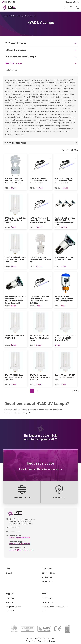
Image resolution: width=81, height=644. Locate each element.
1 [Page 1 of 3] (32, 391)
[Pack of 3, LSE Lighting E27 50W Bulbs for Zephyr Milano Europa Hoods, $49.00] (66, 205)
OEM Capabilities (48, 573)
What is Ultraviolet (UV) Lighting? (55, 607)
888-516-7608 (15, 531)
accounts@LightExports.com (21, 550)
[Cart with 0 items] (78, 8)
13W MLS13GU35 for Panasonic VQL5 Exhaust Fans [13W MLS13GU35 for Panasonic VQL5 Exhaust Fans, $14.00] (40, 259)
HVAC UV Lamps (11, 70)
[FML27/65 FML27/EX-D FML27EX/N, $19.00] (15, 322)
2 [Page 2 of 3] (38, 391)
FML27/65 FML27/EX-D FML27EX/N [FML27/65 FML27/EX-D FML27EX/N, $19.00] (15, 337)
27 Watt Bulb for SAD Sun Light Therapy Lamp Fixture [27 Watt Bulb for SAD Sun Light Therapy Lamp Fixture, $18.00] (15, 220)
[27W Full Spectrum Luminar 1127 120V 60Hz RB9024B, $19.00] (40, 362)
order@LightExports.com (19, 544)
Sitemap (52, 641)
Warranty (10, 602)
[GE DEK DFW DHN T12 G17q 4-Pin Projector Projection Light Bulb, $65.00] (66, 283)
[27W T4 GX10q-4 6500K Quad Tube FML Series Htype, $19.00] (40, 322)
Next (75, 391)
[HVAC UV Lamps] (40, 63)
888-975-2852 (10, 2)
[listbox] (45, 143)
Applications (47, 577)
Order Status (11, 598)
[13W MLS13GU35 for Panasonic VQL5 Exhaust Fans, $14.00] (40, 244)
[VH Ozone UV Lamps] (40, 43)
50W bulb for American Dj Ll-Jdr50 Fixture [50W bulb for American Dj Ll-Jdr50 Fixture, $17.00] (65, 258)
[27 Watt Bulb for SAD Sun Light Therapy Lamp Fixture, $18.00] (15, 205)
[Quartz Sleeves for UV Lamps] (40, 57)
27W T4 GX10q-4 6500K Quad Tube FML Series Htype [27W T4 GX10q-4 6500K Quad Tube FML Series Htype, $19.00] (40, 338)
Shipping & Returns (13, 607)
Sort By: (8, 143)
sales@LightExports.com (19, 537)
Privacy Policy (31, 641)
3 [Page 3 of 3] (43, 391)
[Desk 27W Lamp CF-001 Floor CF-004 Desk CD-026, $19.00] (66, 362)
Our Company (47, 598)
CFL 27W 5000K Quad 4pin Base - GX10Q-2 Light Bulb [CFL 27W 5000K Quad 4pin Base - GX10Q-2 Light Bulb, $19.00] (14, 377)
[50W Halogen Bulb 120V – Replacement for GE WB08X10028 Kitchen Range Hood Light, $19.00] (15, 283)
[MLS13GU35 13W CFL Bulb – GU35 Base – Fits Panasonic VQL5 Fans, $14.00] (15, 165)
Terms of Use (43, 641)
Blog (44, 611)
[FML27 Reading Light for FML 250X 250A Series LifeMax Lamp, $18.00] (15, 244)
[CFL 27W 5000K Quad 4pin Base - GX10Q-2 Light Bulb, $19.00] (15, 362)
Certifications (47, 602)
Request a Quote (72, 2)
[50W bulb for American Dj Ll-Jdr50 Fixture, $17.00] (66, 244)
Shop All (9, 573)
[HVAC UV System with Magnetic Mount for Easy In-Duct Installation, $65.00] (40, 205)
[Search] (71, 8)
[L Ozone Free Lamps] (40, 50)
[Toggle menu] (65, 8)
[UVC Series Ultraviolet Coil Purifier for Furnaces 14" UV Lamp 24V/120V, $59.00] (40, 283)
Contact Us (9, 413)
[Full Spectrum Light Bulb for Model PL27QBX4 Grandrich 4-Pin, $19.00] (66, 322)
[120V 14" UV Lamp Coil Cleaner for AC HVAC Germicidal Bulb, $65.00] (40, 165)
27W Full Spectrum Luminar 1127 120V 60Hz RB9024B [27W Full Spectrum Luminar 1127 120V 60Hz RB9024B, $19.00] (40, 377)
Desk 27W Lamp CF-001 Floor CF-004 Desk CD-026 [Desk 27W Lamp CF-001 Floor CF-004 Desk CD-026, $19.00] (65, 377)
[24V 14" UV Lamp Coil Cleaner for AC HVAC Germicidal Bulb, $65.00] (66, 165)
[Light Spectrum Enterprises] (9, 8)
